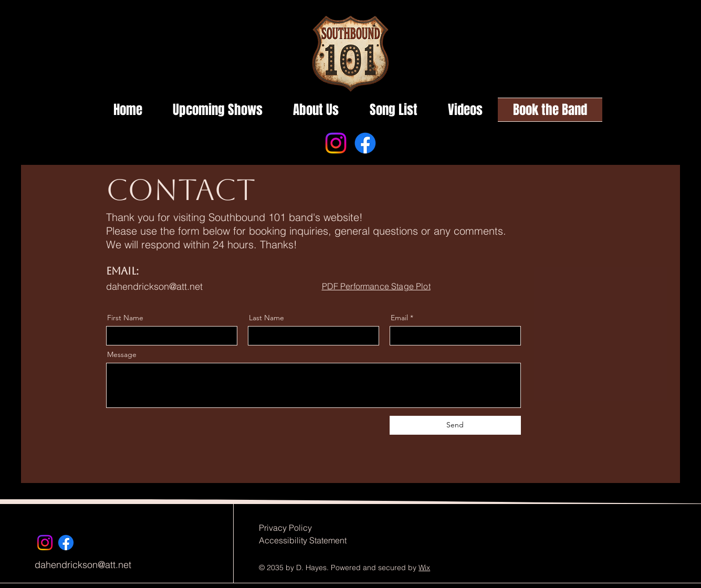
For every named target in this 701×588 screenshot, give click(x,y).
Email (399, 318)
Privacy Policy (285, 528)
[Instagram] (336, 143)
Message (122, 354)
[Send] (455, 425)
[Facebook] (365, 143)
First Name (125, 318)
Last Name (266, 318)
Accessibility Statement (303, 540)
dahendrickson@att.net (154, 286)
